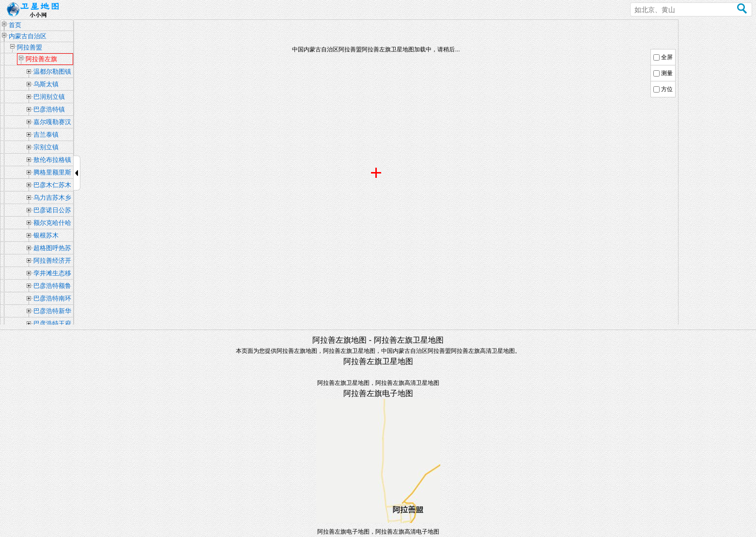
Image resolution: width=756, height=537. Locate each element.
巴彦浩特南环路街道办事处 (52, 300)
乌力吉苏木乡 (52, 197)
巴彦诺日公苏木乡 (52, 211)
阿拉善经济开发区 (52, 262)
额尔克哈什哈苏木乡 (52, 224)
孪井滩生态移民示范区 (52, 274)
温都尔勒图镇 (52, 71)
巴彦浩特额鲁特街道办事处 (52, 287)
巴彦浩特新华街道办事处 (52, 312)
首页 (15, 25)
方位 (667, 89)
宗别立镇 (46, 147)
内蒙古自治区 (28, 36)
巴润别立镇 (49, 97)
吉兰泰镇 (46, 134)
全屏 (667, 57)
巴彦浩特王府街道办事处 (52, 325)
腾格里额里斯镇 (52, 174)
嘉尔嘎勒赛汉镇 (52, 123)
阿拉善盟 (30, 47)
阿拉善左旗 (41, 59)
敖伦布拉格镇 (52, 160)
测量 (667, 73)
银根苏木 (46, 235)
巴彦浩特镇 (49, 109)
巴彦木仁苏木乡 (52, 186)
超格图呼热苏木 (52, 249)
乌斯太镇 (46, 84)
